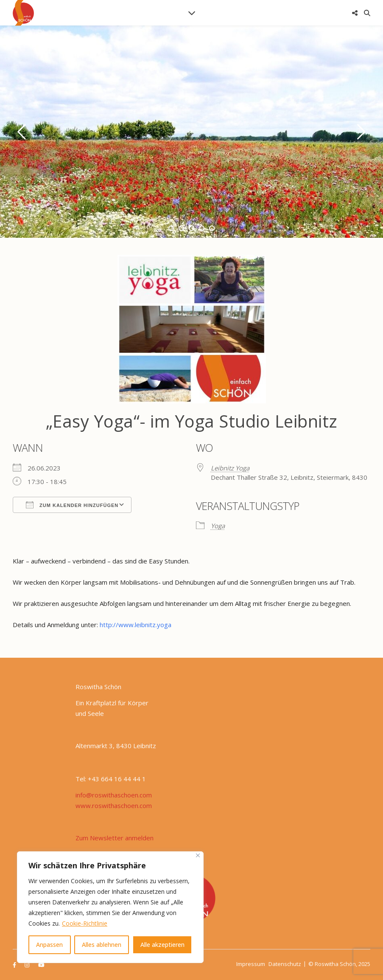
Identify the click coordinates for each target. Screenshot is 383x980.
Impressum (251, 964)
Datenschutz (285, 964)
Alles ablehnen (102, 945)
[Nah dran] (198, 855)
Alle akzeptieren (162, 945)
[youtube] (41, 965)
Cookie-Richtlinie (85, 923)
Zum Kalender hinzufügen (72, 505)
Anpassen (49, 945)
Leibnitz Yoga (230, 468)
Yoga (218, 526)
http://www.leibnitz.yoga (136, 625)
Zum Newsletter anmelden (115, 838)
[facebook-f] (15, 965)
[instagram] (28, 965)
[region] (110, 907)
